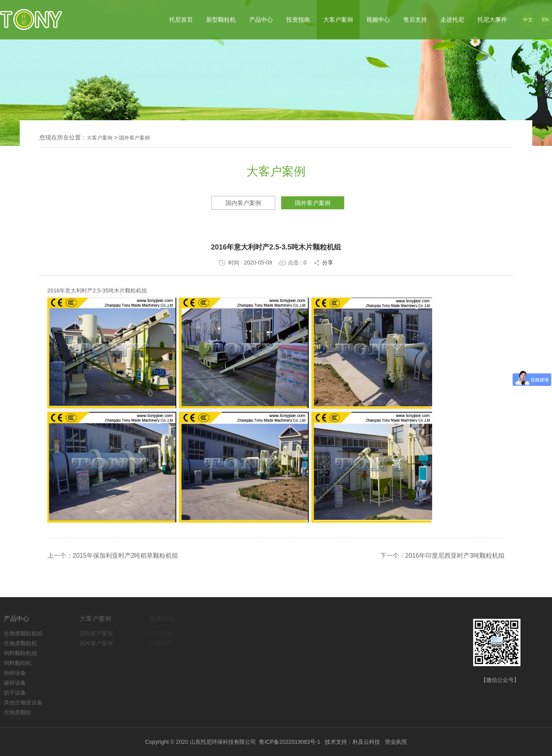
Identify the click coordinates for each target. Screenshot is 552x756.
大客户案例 (338, 20)
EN (545, 20)
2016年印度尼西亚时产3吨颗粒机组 (455, 556)
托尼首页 (181, 20)
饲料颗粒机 (20, 663)
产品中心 (261, 20)
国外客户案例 (134, 138)
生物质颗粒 (20, 712)
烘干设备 (17, 693)
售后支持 (415, 20)
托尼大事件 (492, 20)
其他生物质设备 (26, 702)
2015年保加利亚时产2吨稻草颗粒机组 (126, 556)
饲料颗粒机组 (23, 653)
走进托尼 (452, 20)
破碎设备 (17, 683)
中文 (528, 20)
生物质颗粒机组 (26, 633)
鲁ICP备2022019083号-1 (290, 742)
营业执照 (396, 742)
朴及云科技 (366, 742)
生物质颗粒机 (23, 643)
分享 (323, 263)
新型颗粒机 (221, 20)
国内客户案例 (243, 203)
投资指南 (298, 20)
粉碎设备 (17, 673)
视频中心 (378, 20)
